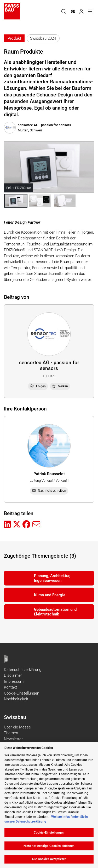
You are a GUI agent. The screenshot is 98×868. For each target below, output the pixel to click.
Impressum (14, 681)
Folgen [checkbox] (38, 386)
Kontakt (10, 687)
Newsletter (13, 739)
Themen (11, 733)
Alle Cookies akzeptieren (49, 859)
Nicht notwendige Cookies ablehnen (49, 846)
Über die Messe (17, 727)
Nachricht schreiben (49, 491)
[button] (16, 201)
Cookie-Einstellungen (22, 693)
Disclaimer (13, 675)
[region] (49, 805)
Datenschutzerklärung (23, 670)
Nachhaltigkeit (16, 699)
